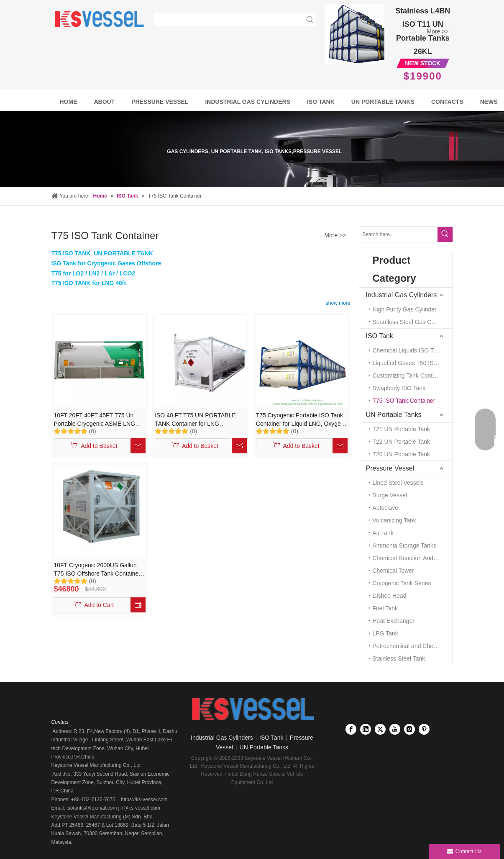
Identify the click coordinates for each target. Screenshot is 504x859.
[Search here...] (398, 234)
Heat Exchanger (394, 621)
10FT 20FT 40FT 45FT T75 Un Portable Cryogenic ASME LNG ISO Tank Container (95, 420)
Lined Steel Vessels (398, 483)
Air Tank (383, 533)
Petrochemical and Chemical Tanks (413, 646)
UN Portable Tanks (394, 415)
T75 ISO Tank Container (404, 401)
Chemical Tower (393, 571)
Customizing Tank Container (409, 375)
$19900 (423, 76)
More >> (437, 31)
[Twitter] (380, 729)
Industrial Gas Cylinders (402, 295)
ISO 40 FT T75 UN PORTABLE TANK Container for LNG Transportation (195, 420)
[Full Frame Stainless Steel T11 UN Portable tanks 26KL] (354, 34)
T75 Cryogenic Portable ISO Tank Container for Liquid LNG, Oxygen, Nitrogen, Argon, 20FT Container (301, 420)
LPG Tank (385, 633)
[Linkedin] (366, 729)
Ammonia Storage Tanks (404, 545)
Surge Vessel (390, 495)
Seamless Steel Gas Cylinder (411, 322)
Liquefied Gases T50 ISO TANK (413, 363)
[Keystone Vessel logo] (252, 710)
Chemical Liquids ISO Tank (408, 350)
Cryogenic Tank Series (402, 583)
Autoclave (385, 508)
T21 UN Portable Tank (401, 429)
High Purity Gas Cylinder (405, 309)
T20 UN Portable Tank (401, 454)
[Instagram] (409, 729)
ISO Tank (380, 336)
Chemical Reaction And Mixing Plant (413, 558)
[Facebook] (351, 729)
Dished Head (390, 596)
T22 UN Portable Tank (401, 442)
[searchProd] (229, 20)
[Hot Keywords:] (310, 20)
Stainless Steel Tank (399, 658)
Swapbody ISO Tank (399, 388)
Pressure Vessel (390, 468)
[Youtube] (395, 729)
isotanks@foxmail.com (91, 808)
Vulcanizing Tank (394, 520)
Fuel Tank (385, 608)
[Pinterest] (424, 729)
